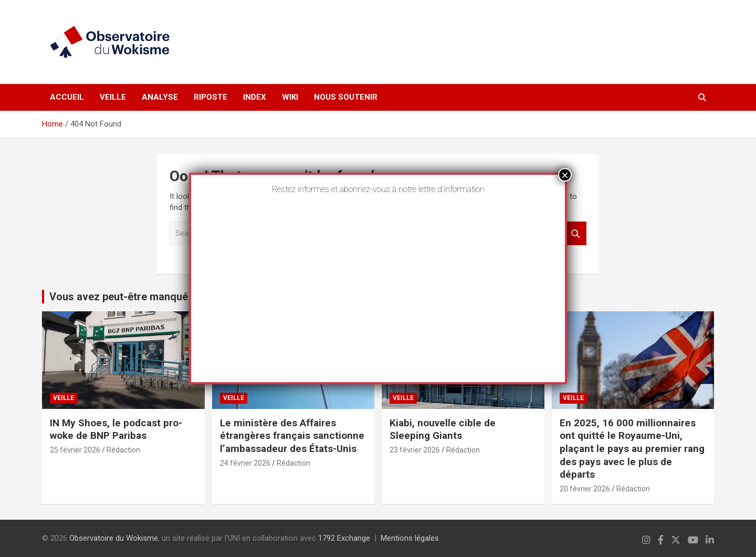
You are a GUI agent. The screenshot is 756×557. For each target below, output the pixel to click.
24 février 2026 (245, 463)
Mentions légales (410, 538)
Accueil (67, 97)
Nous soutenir (346, 97)
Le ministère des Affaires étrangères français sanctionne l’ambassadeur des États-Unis (292, 436)
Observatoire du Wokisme (114, 538)
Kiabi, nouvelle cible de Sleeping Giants (443, 429)
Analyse (160, 97)
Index (255, 97)
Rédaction (123, 450)
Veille (113, 97)
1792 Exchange (344, 538)
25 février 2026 (75, 450)
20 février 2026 (585, 489)
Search (576, 233)
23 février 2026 (415, 450)
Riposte (211, 97)
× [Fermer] (565, 175)
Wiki (290, 97)
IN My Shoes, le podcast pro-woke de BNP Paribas (116, 429)
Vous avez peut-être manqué (119, 297)
